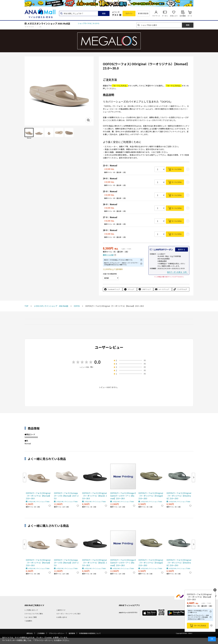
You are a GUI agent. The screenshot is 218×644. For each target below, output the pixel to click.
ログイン (129, 13)
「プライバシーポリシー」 (43, 640)
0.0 (97, 362)
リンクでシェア (182, 289)
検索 (104, 13)
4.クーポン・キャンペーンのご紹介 (69, 614)
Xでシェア (131, 289)
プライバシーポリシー (57, 633)
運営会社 (30, 633)
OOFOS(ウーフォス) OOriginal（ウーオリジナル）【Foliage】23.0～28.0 (151, 496)
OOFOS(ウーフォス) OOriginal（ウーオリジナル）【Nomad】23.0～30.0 (38, 496)
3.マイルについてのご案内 (34, 614)
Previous (25, 477)
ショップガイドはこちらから (89, 23)
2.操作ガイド (61, 610)
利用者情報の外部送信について (90, 633)
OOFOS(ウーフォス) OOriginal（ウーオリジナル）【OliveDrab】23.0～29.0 (179, 496)
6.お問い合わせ (62, 617)
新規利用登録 (143, 13)
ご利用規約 (41, 633)
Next (193, 477)
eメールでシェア (164, 289)
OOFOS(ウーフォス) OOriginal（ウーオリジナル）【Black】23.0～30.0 (94, 496)
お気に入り (174, 16)
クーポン (165, 16)
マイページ (156, 16)
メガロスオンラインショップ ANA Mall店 (49, 23)
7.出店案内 (28, 621)
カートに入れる (177, 169)
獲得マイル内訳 (108, 255)
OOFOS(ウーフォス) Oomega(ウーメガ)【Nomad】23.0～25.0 (66, 496)
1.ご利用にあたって (31, 610)
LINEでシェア (147, 289)
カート (190, 16)
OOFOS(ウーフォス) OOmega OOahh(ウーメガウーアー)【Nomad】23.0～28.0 (123, 496)
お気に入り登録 (211, 626)
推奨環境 (72, 633)
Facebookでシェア (114, 289)
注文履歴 (183, 16)
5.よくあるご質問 (31, 617)
